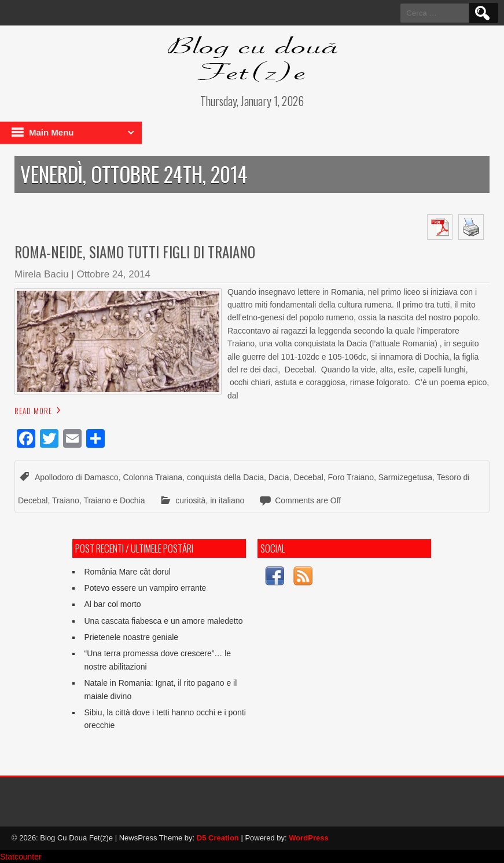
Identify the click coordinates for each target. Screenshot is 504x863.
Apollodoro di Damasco (77, 477)
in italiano (227, 500)
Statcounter (21, 857)
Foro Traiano (351, 477)
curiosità (190, 500)
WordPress (308, 838)
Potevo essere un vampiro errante (145, 588)
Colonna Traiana (152, 477)
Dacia (279, 477)
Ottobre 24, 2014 (113, 274)
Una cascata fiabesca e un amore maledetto (163, 621)
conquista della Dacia (225, 477)
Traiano (66, 500)
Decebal (308, 477)
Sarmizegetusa (405, 477)
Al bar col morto (112, 604)
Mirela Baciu (42, 274)
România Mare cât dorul (127, 572)
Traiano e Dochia (114, 500)
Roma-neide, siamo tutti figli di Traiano (135, 252)
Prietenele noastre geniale (131, 637)
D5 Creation (218, 838)
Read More (33, 411)
